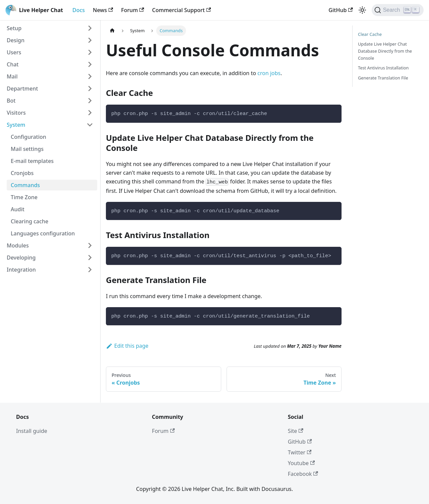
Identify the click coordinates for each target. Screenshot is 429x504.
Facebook (303, 474)
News (103, 10)
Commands (25, 185)
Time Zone (24, 197)
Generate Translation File (383, 78)
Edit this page (127, 346)
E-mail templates (32, 161)
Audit (18, 209)
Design (16, 40)
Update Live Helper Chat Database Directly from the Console (385, 51)
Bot (11, 101)
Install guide (32, 431)
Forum (132, 10)
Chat (13, 64)
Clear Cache (370, 34)
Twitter (300, 452)
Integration (21, 270)
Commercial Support (181, 10)
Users (14, 52)
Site (296, 431)
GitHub (341, 10)
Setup (14, 28)
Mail (12, 76)
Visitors (16, 113)
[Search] (398, 10)
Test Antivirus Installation (383, 68)
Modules (18, 245)
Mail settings (27, 149)
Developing (21, 258)
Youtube (301, 463)
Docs (79, 10)
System (16, 125)
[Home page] (112, 31)
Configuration (28, 137)
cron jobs (269, 73)
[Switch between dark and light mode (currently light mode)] (362, 10)
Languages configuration (43, 233)
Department (22, 89)
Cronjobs (22, 173)
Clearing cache (29, 221)
